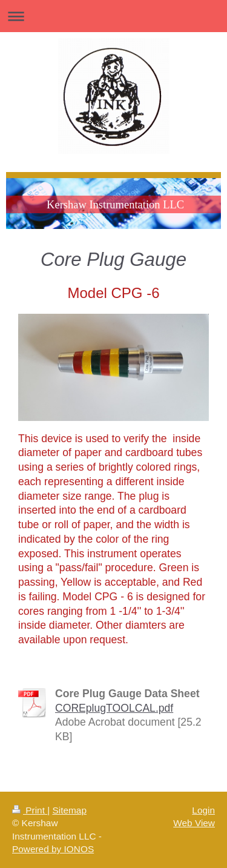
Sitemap (69, 810)
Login (203, 810)
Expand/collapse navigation (113, 16)
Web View (194, 823)
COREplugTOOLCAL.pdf (114, 708)
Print (30, 810)
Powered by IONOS (53, 849)
